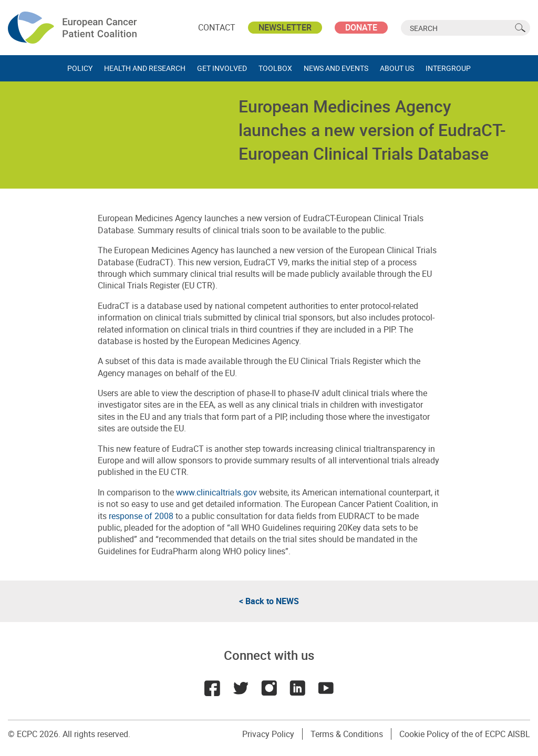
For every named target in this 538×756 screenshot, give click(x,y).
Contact (217, 27)
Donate (361, 27)
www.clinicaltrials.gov (215, 492)
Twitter (241, 688)
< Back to (269, 601)
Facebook (212, 688)
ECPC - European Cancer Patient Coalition (74, 28)
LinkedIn (297, 688)
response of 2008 (141, 516)
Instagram (269, 688)
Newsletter (285, 27)
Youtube (326, 688)
